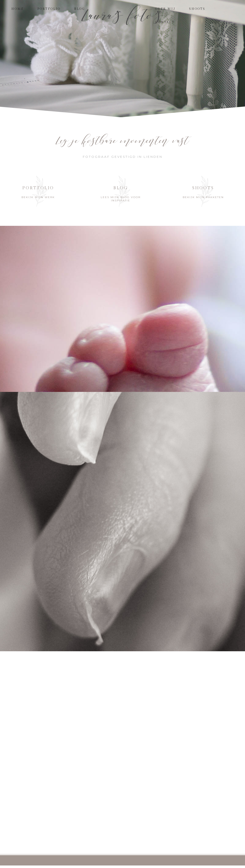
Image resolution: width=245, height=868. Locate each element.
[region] (122, 59)
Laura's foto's (123, 15)
